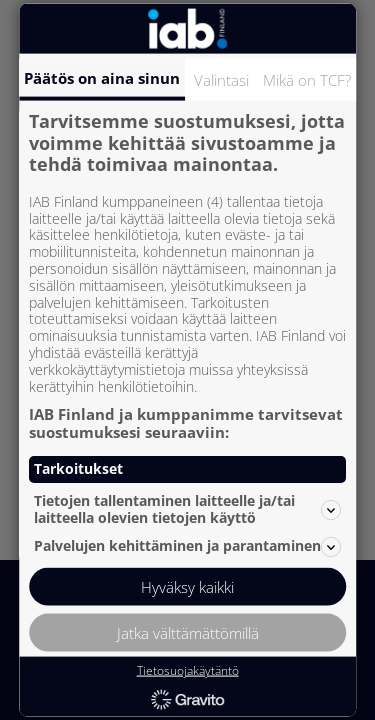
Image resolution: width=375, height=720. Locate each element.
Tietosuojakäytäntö (188, 670)
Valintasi (221, 80)
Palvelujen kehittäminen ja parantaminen (188, 546)
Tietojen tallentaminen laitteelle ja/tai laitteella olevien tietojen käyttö (188, 509)
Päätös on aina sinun (102, 78)
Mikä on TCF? (307, 80)
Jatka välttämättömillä (188, 632)
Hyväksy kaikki (187, 586)
